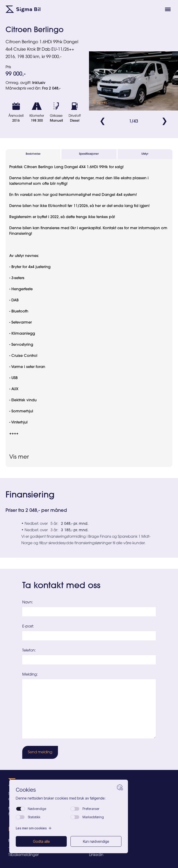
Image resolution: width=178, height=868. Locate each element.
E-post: (28, 627)
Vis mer (19, 457)
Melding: (30, 675)
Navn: (28, 602)
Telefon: (29, 651)
